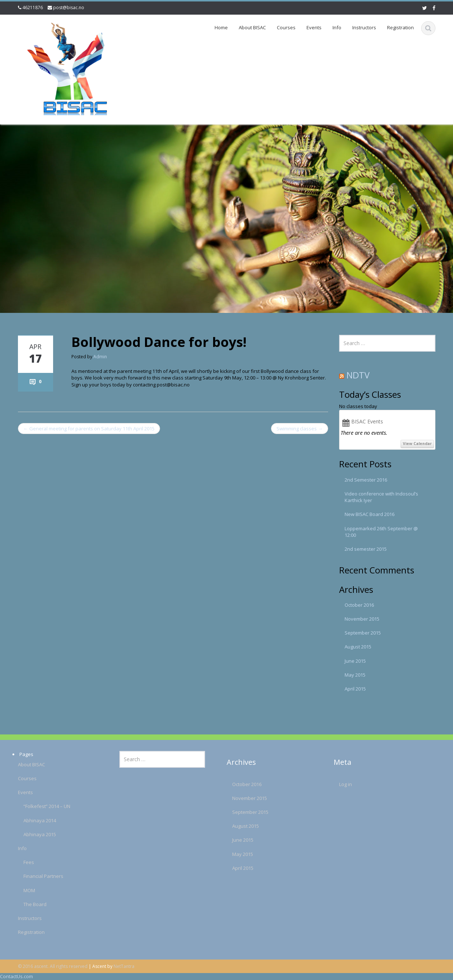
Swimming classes (300, 429)
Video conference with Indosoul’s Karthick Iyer (381, 497)
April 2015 (355, 689)
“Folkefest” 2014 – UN (38, 806)
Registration (400, 27)
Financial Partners (35, 876)
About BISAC (252, 27)
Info (337, 27)
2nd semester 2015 (366, 549)
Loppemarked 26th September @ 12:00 (381, 532)
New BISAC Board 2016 (370, 514)
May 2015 (355, 675)
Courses (286, 27)
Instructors (364, 27)
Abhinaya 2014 (31, 820)
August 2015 (358, 647)
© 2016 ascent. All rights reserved (53, 966)
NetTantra (124, 966)
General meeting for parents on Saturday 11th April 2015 (89, 429)
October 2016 (359, 605)
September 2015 (363, 633)
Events (314, 27)
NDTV (358, 375)
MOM (21, 890)
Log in (337, 784)
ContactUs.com (16, 976)
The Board (26, 904)
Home (221, 27)
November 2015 (362, 619)
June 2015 (355, 661)
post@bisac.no (69, 8)
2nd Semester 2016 (366, 480)
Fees (20, 862)
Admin (100, 357)
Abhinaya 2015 (31, 834)
